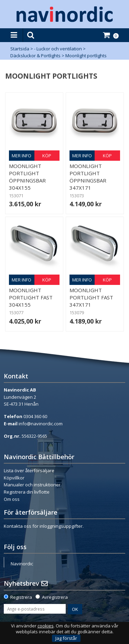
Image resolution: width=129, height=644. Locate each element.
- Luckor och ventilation (58, 49)
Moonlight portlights (86, 56)
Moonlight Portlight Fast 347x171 (91, 297)
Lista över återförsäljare (29, 470)
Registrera (21, 597)
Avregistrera (55, 597)
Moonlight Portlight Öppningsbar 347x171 (88, 177)
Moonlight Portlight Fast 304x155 (31, 297)
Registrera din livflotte (27, 492)
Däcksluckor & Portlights (35, 56)
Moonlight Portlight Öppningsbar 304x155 (27, 177)
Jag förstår (66, 638)
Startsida (20, 49)
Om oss (12, 499)
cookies (46, 626)
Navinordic (22, 564)
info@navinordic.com (41, 424)
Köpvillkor (14, 478)
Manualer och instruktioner (32, 485)
